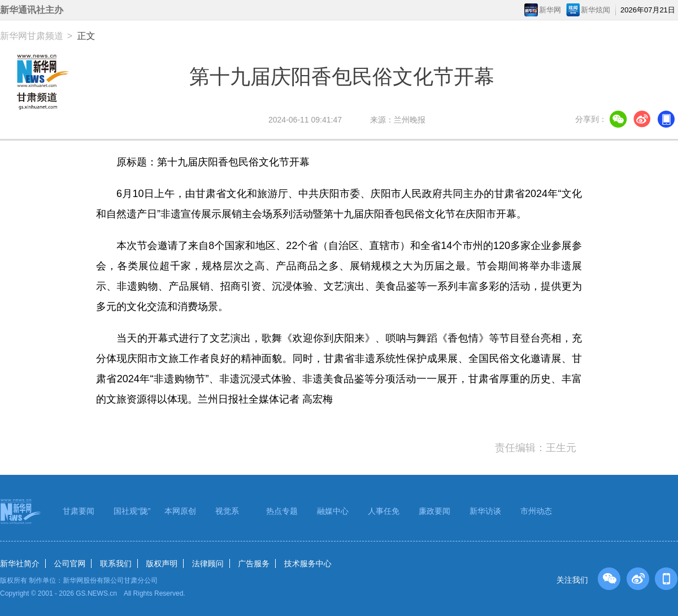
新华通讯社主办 (32, 10)
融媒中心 (333, 511)
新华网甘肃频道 (32, 36)
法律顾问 (208, 563)
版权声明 (162, 563)
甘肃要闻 (79, 511)
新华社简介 (20, 563)
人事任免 (384, 511)
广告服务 (254, 563)
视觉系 (227, 511)
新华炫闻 (596, 10)
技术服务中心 (308, 563)
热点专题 (282, 511)
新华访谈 (485, 511)
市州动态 (536, 511)
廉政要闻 (434, 511)
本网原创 (180, 511)
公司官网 (69, 563)
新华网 (550, 10)
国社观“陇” (132, 511)
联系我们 (116, 563)
